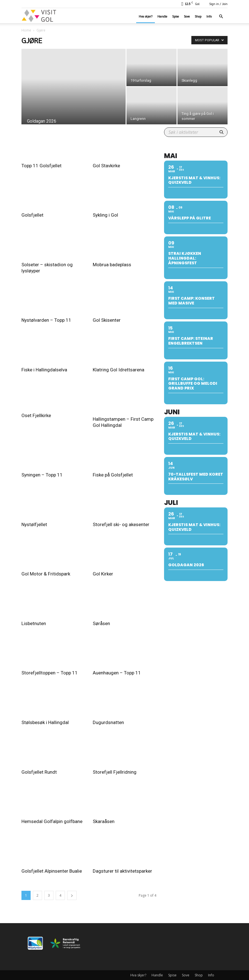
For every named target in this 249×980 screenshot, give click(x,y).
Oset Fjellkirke (36, 415)
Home (26, 30)
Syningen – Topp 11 (42, 475)
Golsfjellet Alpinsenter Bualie (52, 871)
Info (209, 16)
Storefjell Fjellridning (115, 772)
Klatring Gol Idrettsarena (119, 370)
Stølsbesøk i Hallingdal (45, 722)
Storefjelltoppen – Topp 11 (50, 673)
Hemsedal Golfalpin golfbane (52, 821)
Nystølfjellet (34, 524)
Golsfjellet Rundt (39, 772)
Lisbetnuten (34, 623)
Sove (187, 16)
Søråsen (101, 623)
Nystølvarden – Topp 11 (46, 320)
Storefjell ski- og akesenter (121, 524)
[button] (221, 17)
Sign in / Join (218, 4)
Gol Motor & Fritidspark (46, 574)
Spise (175, 16)
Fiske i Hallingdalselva (44, 370)
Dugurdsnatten (108, 722)
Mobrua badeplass (112, 265)
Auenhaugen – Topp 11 (117, 673)
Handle (162, 16)
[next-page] (72, 895)
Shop (198, 16)
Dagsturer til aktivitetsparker (122, 871)
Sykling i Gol (105, 215)
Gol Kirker (103, 574)
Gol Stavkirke (106, 166)
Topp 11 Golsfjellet (41, 166)
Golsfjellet (32, 215)
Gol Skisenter (107, 320)
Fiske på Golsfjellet (113, 475)
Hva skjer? (146, 16)
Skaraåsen (104, 821)
